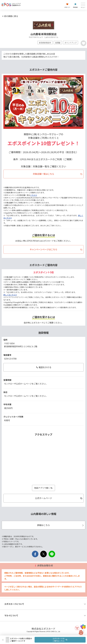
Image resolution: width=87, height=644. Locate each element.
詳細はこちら (61, 525)
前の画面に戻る (10, 16)
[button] (48, 640)
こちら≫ (34, 195)
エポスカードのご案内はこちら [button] (60, 640)
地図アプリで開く (43, 488)
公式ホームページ (59, 498)
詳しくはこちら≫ (10, 295)
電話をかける (43, 367)
